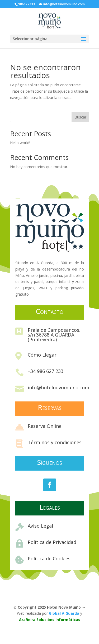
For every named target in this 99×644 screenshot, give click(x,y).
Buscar (80, 117)
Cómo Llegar (42, 355)
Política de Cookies (49, 558)
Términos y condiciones (55, 442)
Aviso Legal (40, 526)
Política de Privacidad (52, 542)
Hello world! (20, 143)
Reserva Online (45, 426)
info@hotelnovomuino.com (58, 387)
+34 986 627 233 (46, 371)
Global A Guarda (64, 613)
